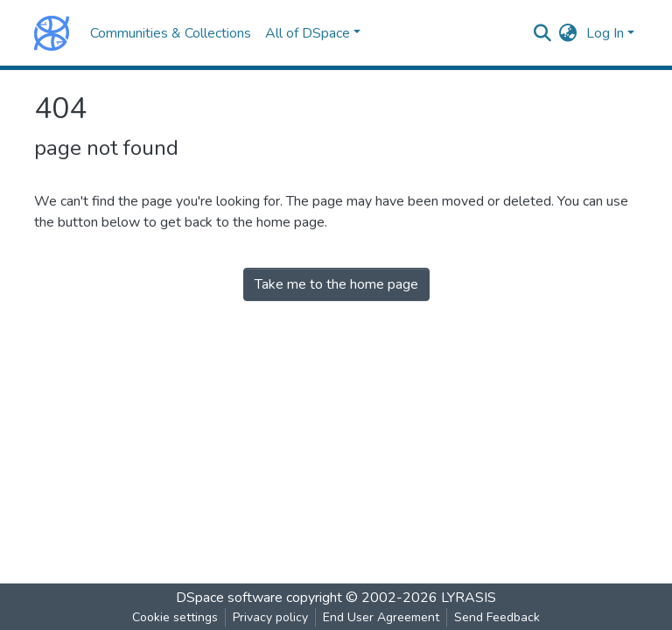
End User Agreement (381, 617)
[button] (568, 33)
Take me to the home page (336, 284)
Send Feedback (497, 617)
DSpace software (229, 598)
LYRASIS (469, 598)
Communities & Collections (171, 33)
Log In (605, 33)
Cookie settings (175, 617)
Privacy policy (270, 617)
